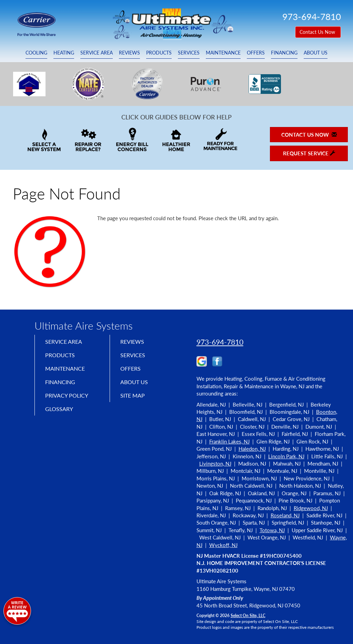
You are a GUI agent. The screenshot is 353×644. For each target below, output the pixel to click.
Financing (284, 53)
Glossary (60, 414)
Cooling (36, 53)
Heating (64, 53)
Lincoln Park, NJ (286, 456)
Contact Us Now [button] (318, 32)
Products (159, 53)
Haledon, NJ (252, 449)
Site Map (134, 400)
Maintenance (223, 53)
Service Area (97, 53)
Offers (256, 53)
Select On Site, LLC (248, 616)
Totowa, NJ (272, 530)
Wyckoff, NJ (223, 545)
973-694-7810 (220, 342)
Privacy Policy (69, 400)
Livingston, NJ (215, 464)
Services (189, 53)
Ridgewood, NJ (311, 508)
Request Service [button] (309, 153)
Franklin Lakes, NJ (229, 441)
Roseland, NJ (285, 515)
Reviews (129, 53)
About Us (316, 53)
